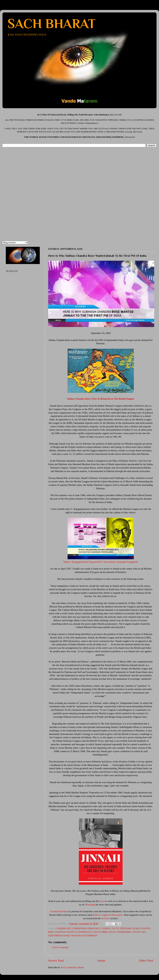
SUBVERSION (55, 936)
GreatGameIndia (58, 911)
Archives (106, 918)
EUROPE (106, 929)
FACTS (115, 929)
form (102, 901)
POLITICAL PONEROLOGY (79, 932)
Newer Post (56, 961)
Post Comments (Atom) (73, 967)
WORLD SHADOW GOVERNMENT (80, 936)
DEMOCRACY (94, 929)
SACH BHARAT (52, 24)
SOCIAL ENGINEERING (120, 932)
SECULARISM (101, 932)
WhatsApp (90, 905)
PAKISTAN (60, 932)
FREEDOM (125, 929)
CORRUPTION (79, 929)
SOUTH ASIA (139, 932)
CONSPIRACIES (63, 929)
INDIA (51, 932)
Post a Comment (60, 947)
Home (101, 961)
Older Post (146, 961)
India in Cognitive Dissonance (108, 915)
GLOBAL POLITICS (141, 929)
